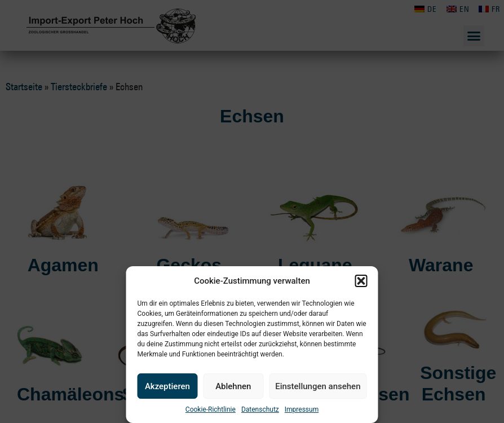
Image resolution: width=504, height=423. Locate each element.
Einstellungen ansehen (318, 386)
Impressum (302, 409)
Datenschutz (260, 409)
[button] (361, 281)
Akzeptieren (167, 386)
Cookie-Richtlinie (211, 409)
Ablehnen (233, 386)
